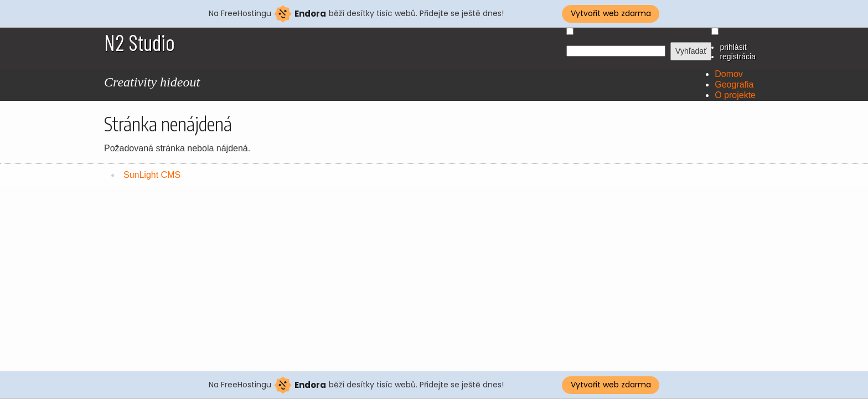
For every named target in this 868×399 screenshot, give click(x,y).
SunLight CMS (152, 175)
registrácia (738, 57)
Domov (729, 74)
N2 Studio (139, 42)
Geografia (734, 85)
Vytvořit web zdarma (611, 13)
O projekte (735, 95)
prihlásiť (733, 47)
